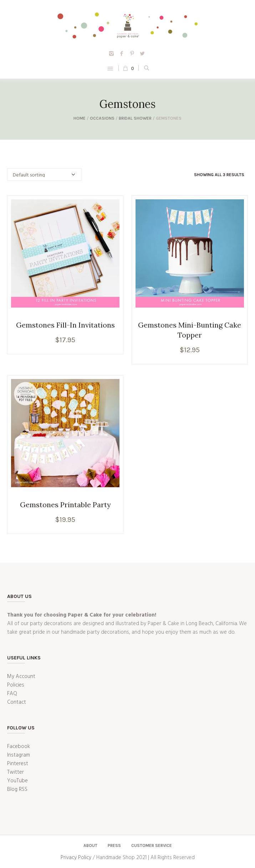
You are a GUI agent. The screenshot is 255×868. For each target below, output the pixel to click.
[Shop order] (44, 174)
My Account (21, 677)
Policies (16, 685)
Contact (17, 702)
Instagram (19, 755)
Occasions (102, 118)
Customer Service (152, 845)
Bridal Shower (135, 118)
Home (80, 118)
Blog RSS (17, 789)
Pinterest (18, 764)
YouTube (17, 781)
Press (114, 845)
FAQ (12, 694)
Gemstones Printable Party (65, 505)
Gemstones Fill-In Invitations (65, 325)
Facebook (19, 747)
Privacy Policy (76, 858)
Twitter (16, 772)
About (90, 845)
